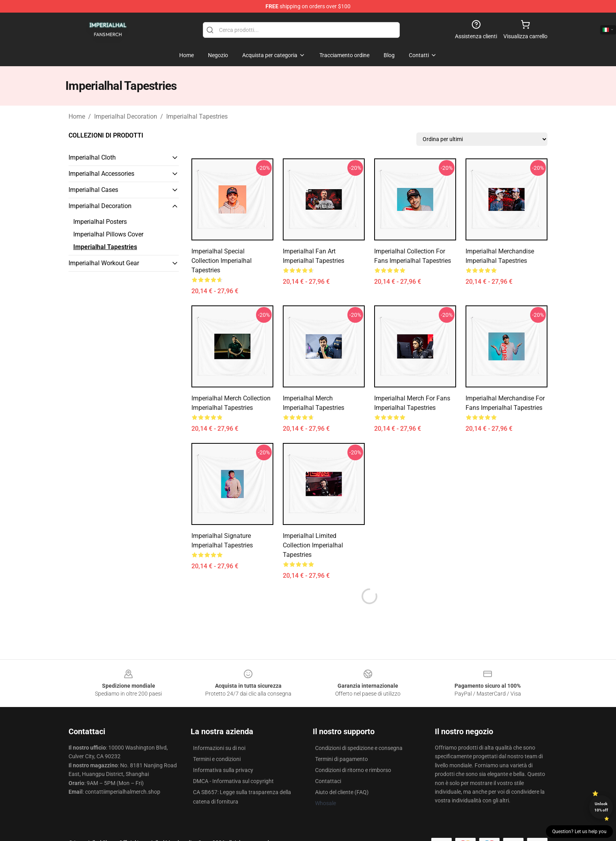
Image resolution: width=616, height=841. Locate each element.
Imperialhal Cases (93, 190)
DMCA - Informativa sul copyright (233, 781)
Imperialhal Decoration (126, 116)
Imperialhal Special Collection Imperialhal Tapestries (222, 261)
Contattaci (328, 781)
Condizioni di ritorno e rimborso (353, 770)
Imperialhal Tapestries (197, 116)
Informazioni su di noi (219, 748)
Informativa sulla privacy (223, 770)
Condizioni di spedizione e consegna (359, 748)
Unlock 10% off (601, 807)
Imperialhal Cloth (92, 157)
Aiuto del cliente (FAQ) (342, 792)
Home (77, 116)
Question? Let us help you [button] (579, 832)
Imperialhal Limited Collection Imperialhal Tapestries (313, 545)
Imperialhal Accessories (101, 174)
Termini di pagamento (341, 759)
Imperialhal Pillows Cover (108, 234)
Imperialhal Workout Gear (104, 263)
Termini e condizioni (217, 759)
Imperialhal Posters (100, 222)
